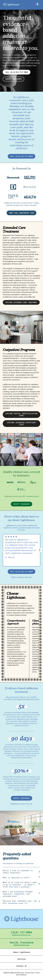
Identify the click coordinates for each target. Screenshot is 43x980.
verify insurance (14, 79)
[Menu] (37, 4)
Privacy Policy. (30, 973)
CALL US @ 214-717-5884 (17, 72)
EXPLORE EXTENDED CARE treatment (21, 302)
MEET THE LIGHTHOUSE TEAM (22, 213)
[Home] (17, 4)
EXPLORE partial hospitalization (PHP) (21, 415)
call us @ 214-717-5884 (22, 156)
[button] (40, 550)
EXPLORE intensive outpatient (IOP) (22, 424)
